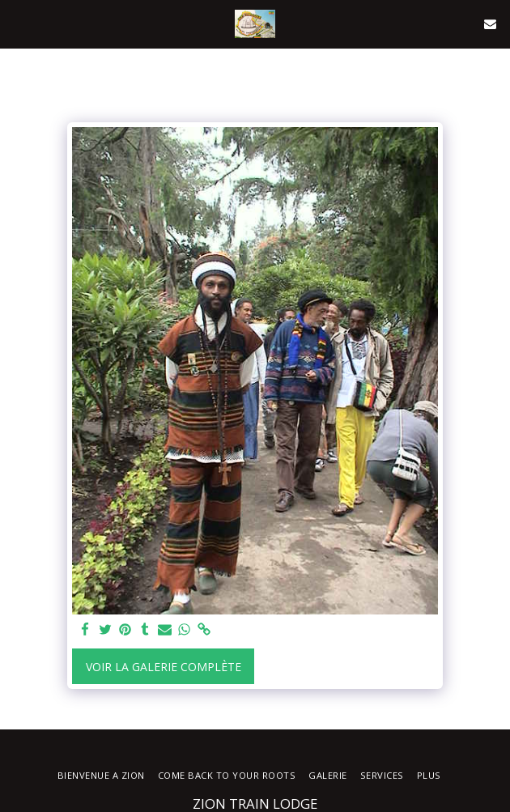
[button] (18, 23)
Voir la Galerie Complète (164, 667)
